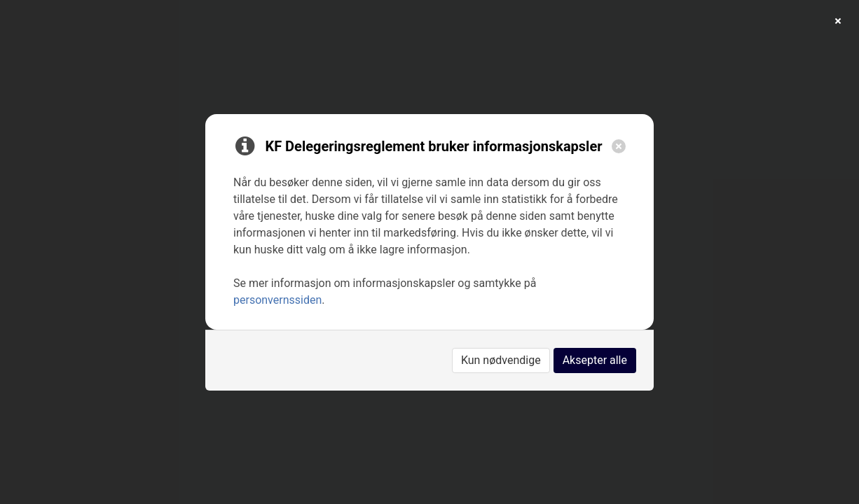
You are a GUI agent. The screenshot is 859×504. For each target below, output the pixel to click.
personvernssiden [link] (277, 300)
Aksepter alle (595, 360)
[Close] (619, 146)
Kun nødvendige (501, 360)
